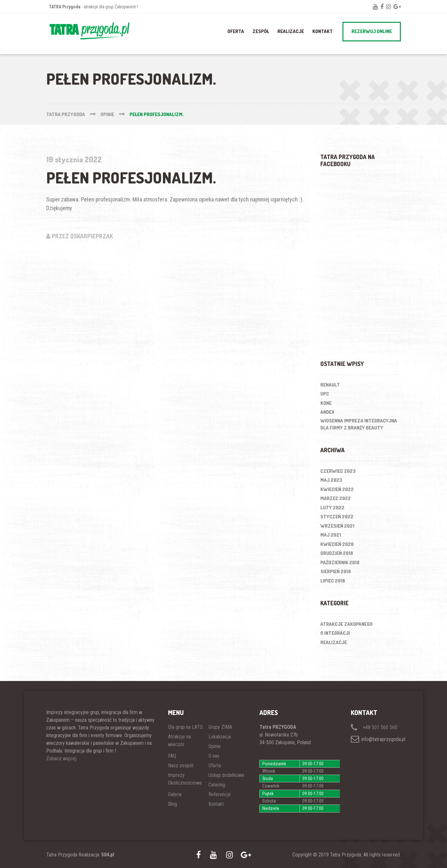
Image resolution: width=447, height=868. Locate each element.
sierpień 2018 (336, 571)
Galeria (175, 794)
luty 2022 (332, 508)
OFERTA (236, 31)
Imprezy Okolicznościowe (185, 779)
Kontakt (323, 31)
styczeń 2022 (337, 517)
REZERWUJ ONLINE (372, 31)
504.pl (108, 855)
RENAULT (330, 385)
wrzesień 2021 (337, 526)
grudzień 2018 (337, 553)
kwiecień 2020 (337, 544)
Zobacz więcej (61, 758)
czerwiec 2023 (338, 471)
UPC (325, 394)
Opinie (215, 746)
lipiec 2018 (333, 581)
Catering (217, 785)
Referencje (220, 794)
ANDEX (327, 412)
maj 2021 (331, 535)
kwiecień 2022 (337, 489)
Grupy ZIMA (220, 727)
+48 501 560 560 (374, 727)
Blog (173, 804)
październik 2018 (340, 562)
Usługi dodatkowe (226, 775)
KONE (326, 403)
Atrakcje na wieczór (179, 740)
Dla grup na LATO (185, 727)
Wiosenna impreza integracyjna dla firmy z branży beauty (359, 424)
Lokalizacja (220, 737)
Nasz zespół (181, 766)
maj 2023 (331, 480)
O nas (214, 756)
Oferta (215, 766)
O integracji (335, 633)
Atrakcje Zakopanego (346, 624)
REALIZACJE (291, 31)
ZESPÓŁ (261, 31)
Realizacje (334, 642)
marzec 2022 (336, 498)
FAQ (172, 756)
